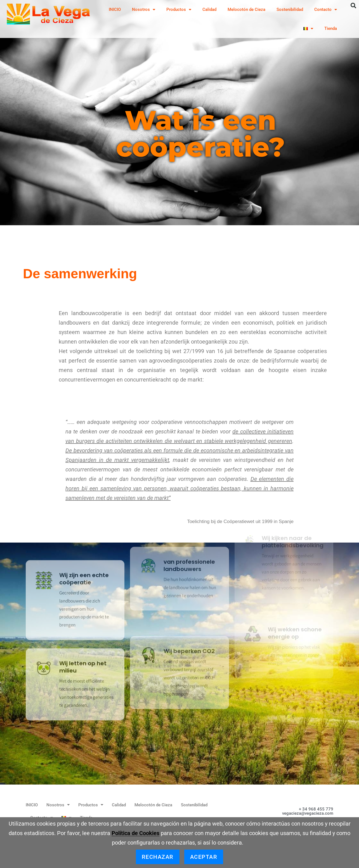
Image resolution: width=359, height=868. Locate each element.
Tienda (331, 28)
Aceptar (204, 857)
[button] (353, 6)
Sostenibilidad (290, 9)
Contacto (326, 10)
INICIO (115, 9)
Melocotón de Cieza (246, 9)
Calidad (209, 9)
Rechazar (158, 857)
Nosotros (144, 10)
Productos (179, 10)
